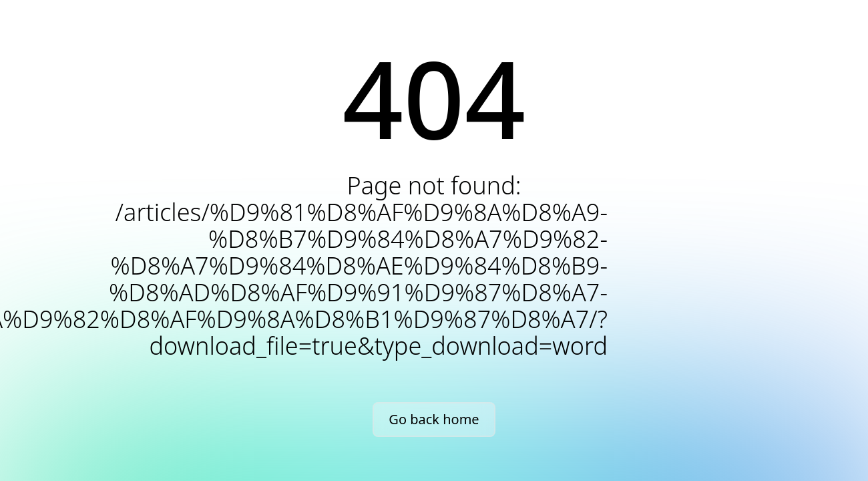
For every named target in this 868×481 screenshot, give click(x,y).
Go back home (434, 419)
